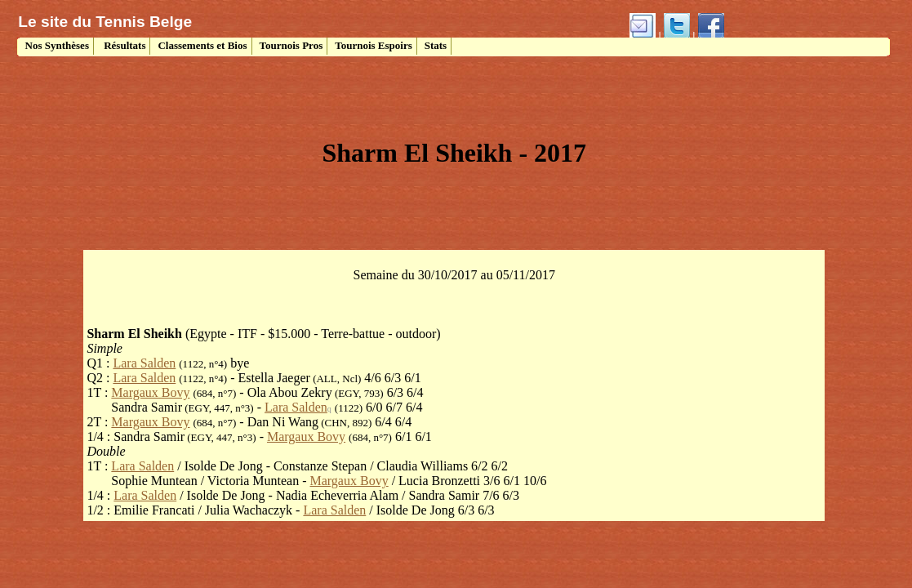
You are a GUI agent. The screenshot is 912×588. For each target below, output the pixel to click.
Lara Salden (144, 363)
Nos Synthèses (56, 45)
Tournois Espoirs (374, 45)
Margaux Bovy (150, 392)
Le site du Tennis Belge (105, 22)
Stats (436, 45)
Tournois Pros (291, 45)
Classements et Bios (202, 45)
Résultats (124, 45)
